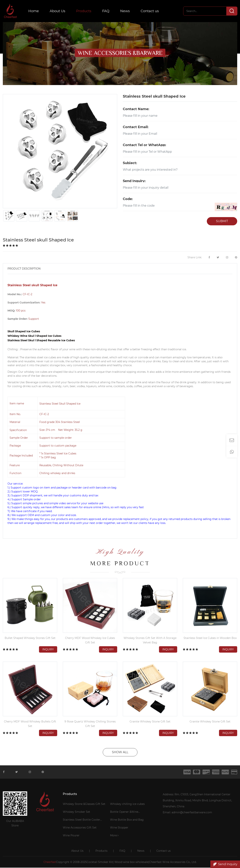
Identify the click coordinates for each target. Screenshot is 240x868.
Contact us (150, 11)
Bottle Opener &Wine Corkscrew (124, 813)
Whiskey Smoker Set (76, 812)
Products (84, 11)
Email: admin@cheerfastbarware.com (187, 813)
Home (34, 11)
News (126, 11)
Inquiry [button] (48, 650)
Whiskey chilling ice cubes (127, 804)
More (114, 836)
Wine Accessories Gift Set (80, 828)
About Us (58, 11)
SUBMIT (222, 221)
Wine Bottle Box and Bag (127, 820)
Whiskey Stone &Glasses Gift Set (84, 804)
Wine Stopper (119, 828)
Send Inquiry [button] (225, 864)
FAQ (106, 11)
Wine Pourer (71, 836)
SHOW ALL (120, 753)
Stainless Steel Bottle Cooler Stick (81, 821)
